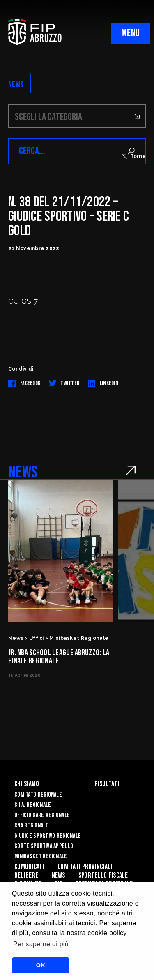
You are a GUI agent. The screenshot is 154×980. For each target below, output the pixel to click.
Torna (134, 156)
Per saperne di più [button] (41, 944)
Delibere (26, 875)
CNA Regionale (32, 826)
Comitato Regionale (38, 795)
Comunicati (29, 867)
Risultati (107, 784)
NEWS (16, 85)
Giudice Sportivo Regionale (48, 836)
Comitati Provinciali (85, 867)
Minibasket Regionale (41, 856)
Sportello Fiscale (103, 875)
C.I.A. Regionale (33, 805)
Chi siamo (27, 784)
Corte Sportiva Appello (44, 846)
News (59, 875)
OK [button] (41, 965)
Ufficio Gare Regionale (42, 815)
